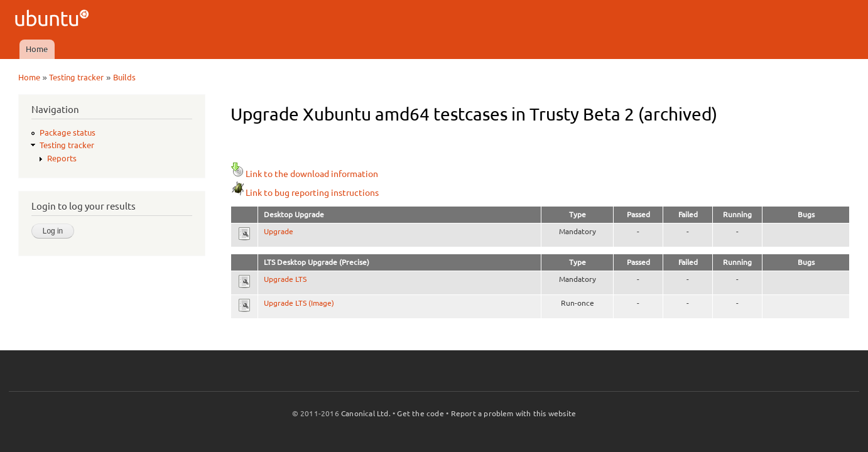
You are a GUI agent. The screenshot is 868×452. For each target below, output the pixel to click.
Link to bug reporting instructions (305, 193)
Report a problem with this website (514, 413)
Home (37, 49)
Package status (68, 132)
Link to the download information (304, 174)
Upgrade (279, 231)
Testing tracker (76, 77)
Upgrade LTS (285, 279)
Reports (62, 158)
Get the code (420, 413)
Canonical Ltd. (366, 413)
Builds (124, 77)
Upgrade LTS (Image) (299, 303)
